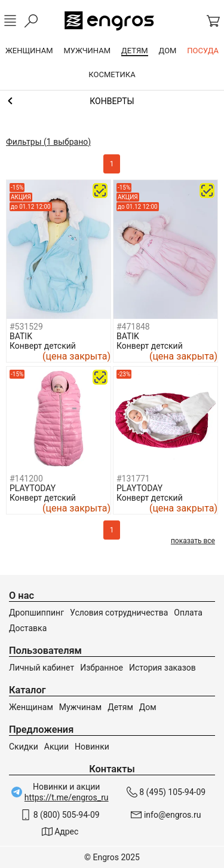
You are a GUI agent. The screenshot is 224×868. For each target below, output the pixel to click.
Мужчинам (80, 707)
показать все (193, 541)
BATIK (21, 336)
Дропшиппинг (36, 613)
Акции (56, 747)
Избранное (102, 668)
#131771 (133, 479)
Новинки (92, 747)
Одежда (112, 101)
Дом (148, 707)
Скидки (24, 747)
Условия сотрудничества (119, 613)
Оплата (188, 613)
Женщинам (31, 707)
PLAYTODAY (33, 488)
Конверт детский (43, 346)
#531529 (26, 327)
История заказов (162, 668)
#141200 (26, 479)
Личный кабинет (42, 668)
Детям (120, 707)
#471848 (133, 327)
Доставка (28, 628)
